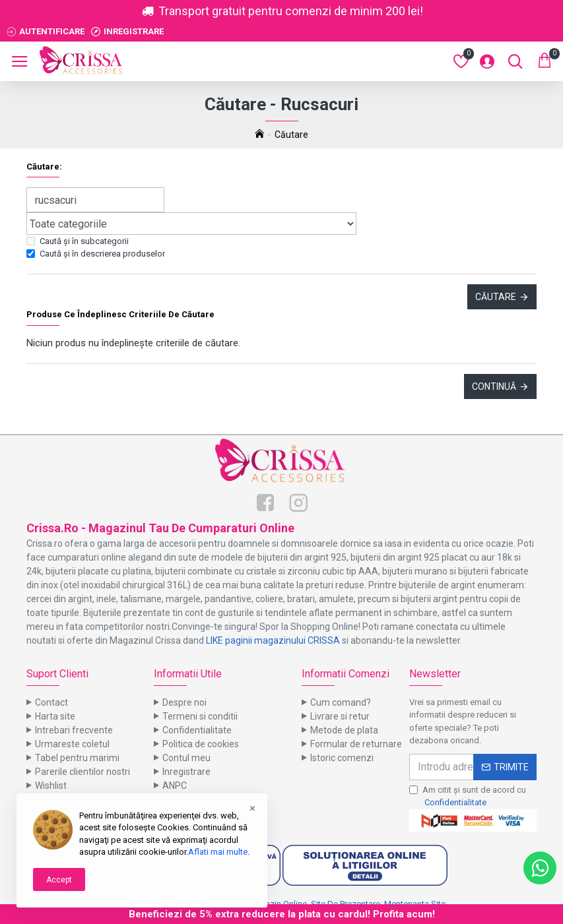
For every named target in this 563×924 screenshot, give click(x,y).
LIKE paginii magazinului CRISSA (273, 640)
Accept (59, 880)
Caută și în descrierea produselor (96, 254)
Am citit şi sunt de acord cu (468, 797)
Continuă (494, 386)
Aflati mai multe (218, 852)
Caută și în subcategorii (78, 241)
